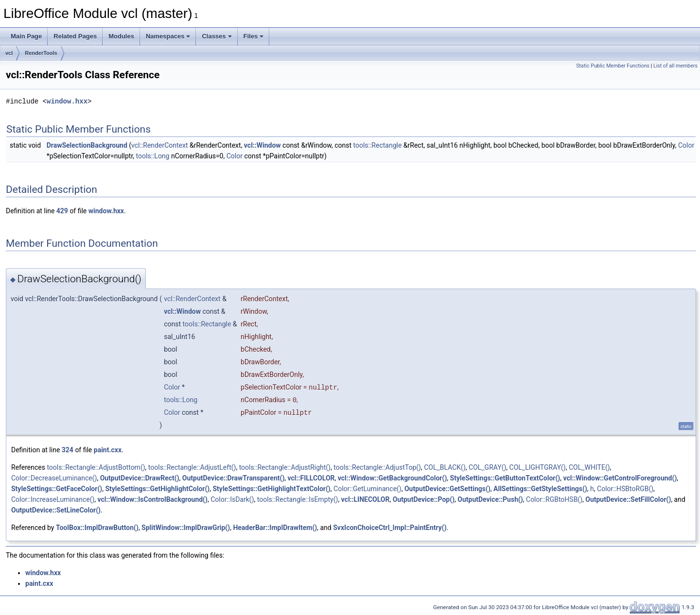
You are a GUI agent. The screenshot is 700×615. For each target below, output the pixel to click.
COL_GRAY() (487, 467)
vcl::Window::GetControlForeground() (620, 478)
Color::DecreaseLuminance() (54, 478)
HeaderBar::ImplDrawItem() (275, 528)
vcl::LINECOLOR (366, 499)
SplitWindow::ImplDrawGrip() (186, 528)
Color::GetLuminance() (367, 489)
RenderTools (41, 53)
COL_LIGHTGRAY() (538, 467)
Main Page (26, 36)
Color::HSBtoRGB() (625, 489)
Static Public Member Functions (613, 66)
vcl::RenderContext (159, 145)
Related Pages (75, 36)
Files (254, 36)
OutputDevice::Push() (490, 499)
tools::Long (153, 156)
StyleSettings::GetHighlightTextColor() (272, 489)
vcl (9, 53)
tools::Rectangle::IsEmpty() (298, 499)
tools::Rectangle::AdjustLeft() (192, 467)
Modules (121, 36)
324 (68, 450)
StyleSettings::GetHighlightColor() (157, 489)
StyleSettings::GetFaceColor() (57, 489)
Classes (217, 36)
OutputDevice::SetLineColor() (56, 510)
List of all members (675, 66)
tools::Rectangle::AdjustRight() (285, 467)
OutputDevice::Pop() (424, 499)
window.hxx (67, 101)
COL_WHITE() (589, 467)
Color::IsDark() (232, 499)
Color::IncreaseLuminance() (53, 499)
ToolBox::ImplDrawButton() (97, 528)
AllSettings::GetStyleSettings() (540, 489)
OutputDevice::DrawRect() (140, 478)
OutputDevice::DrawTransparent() (234, 478)
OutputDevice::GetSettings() (447, 489)
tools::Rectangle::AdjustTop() (377, 467)
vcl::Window (262, 145)
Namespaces (168, 36)
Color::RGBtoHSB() (554, 499)
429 (62, 211)
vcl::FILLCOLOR (311, 478)
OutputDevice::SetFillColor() (628, 499)
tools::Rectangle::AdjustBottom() (96, 467)
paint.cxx (108, 450)
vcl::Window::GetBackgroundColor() (393, 478)
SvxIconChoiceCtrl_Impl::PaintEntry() (390, 528)
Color (686, 145)
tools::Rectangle (378, 145)
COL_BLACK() (445, 467)
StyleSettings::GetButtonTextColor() (505, 478)
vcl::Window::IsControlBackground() (153, 499)
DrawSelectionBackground (87, 145)
